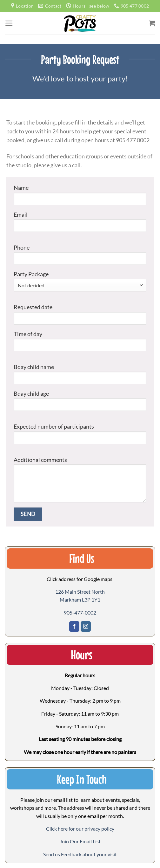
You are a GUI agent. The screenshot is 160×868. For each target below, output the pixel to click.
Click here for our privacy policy (80, 829)
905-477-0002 (80, 613)
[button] (80, 841)
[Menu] (9, 23)
